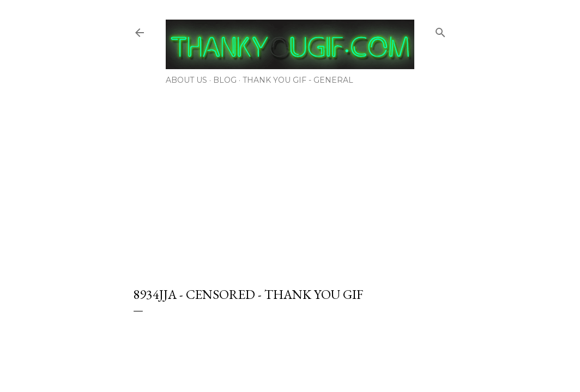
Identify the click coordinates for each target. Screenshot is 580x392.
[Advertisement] (290, 182)
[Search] (440, 30)
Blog (225, 80)
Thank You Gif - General (298, 80)
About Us (186, 80)
